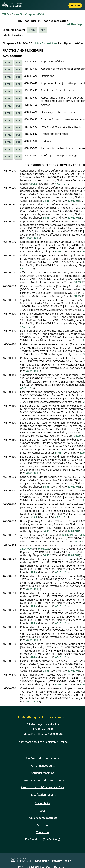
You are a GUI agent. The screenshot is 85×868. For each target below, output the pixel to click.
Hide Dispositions (46, 43)
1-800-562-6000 (43, 729)
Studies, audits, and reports (42, 758)
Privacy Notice (62, 861)
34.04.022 (43, 549)
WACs (6, 14)
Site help (42, 825)
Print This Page (73, 24)
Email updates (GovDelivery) (43, 839)
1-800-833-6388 (56, 734)
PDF (43, 30)
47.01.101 (61, 184)
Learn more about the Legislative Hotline (42, 742)
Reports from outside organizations (43, 787)
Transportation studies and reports (42, 780)
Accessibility (43, 803)
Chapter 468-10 (35, 14)
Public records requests (42, 818)
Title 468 (17, 14)
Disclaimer (42, 861)
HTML (32, 30)
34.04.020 (67, 535)
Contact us (42, 832)
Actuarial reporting (42, 773)
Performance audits (42, 765)
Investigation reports (43, 794)
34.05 (34, 184)
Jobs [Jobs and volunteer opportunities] (43, 810)
